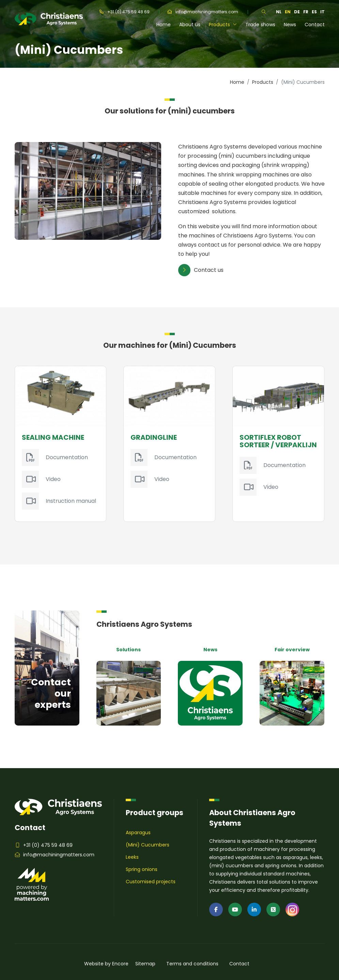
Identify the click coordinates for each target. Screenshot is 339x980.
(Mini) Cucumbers (148, 845)
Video (53, 479)
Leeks (132, 857)
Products (223, 25)
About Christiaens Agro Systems (252, 818)
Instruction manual (71, 501)
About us (190, 25)
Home (164, 25)
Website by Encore (106, 964)
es (314, 12)
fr (306, 12)
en (288, 12)
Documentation (67, 457)
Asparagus (138, 833)
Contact (315, 25)
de (297, 12)
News (290, 25)
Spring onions (142, 869)
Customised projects (151, 882)
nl (279, 12)
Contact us (201, 270)
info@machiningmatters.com (203, 12)
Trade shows (260, 25)
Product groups (155, 813)
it (322, 12)
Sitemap (145, 964)
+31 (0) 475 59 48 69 (125, 12)
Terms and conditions (192, 964)
